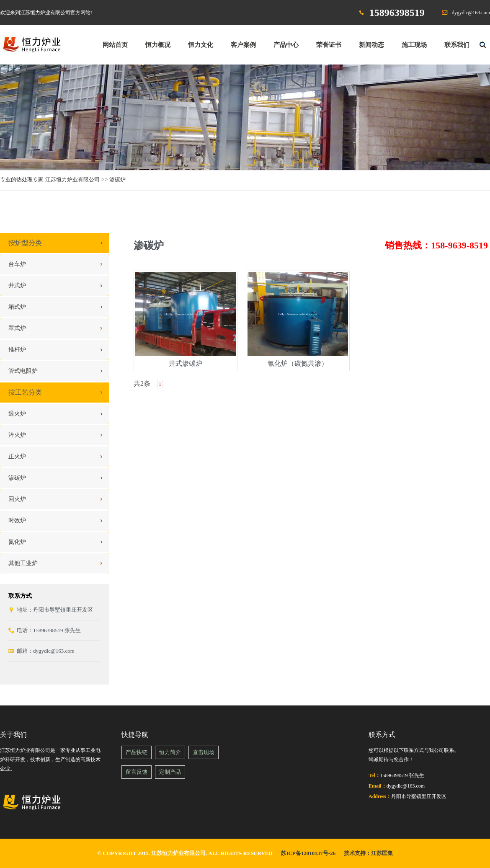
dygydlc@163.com (471, 13)
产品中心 (286, 45)
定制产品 (170, 772)
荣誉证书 (329, 45)
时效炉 (17, 521)
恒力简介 (170, 752)
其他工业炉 (23, 563)
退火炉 (17, 414)
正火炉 (17, 456)
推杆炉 (17, 350)
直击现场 (204, 752)
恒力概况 (158, 45)
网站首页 (115, 45)
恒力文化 (201, 45)
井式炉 (17, 285)
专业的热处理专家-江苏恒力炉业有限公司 (50, 180)
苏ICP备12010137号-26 (308, 853)
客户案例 (243, 45)
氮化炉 (17, 542)
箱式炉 (17, 307)
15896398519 (397, 13)
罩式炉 (17, 328)
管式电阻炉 (23, 371)
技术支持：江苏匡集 (368, 853)
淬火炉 (17, 435)
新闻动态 (371, 45)
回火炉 (17, 499)
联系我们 (457, 45)
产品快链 (137, 752)
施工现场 (414, 45)
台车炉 (17, 264)
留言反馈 (137, 772)
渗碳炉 (117, 180)
